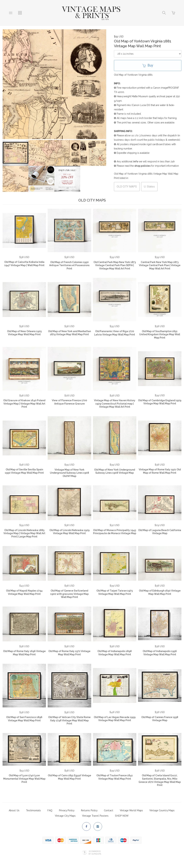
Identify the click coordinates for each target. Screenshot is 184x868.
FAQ (50, 810)
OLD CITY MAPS (127, 187)
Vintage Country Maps (162, 810)
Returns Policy (89, 810)
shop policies (142, 166)
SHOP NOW (122, 816)
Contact (109, 810)
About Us (14, 810)
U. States (149, 187)
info (136, 162)
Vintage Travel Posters (95, 816)
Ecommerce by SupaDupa (95, 852)
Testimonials (33, 810)
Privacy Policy (67, 810)
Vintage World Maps (131, 810)
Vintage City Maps (65, 816)
